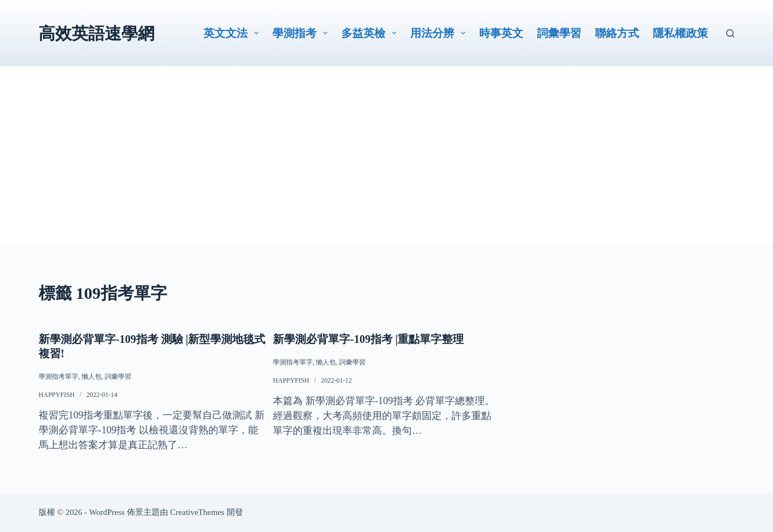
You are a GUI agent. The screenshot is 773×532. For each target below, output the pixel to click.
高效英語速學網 (96, 33)
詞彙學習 (559, 33)
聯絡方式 (617, 33)
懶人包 (92, 377)
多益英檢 (371, 33)
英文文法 (233, 33)
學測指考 (302, 33)
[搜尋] (730, 33)
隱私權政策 (680, 33)
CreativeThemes (197, 512)
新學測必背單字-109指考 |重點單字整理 (368, 339)
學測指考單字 (58, 377)
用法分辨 (440, 33)
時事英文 (501, 33)
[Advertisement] (386, 166)
